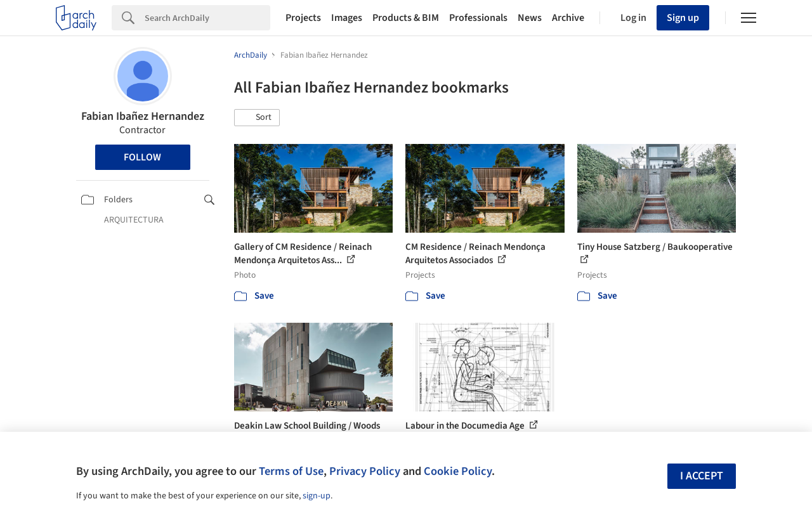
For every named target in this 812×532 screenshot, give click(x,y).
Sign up (683, 18)
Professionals (478, 18)
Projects (303, 18)
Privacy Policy (365, 471)
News (530, 18)
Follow (142, 157)
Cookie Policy (458, 471)
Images (347, 18)
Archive (568, 18)
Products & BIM (406, 18)
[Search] (207, 18)
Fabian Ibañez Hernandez (143, 116)
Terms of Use (291, 471)
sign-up (317, 496)
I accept (702, 476)
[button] (257, 118)
